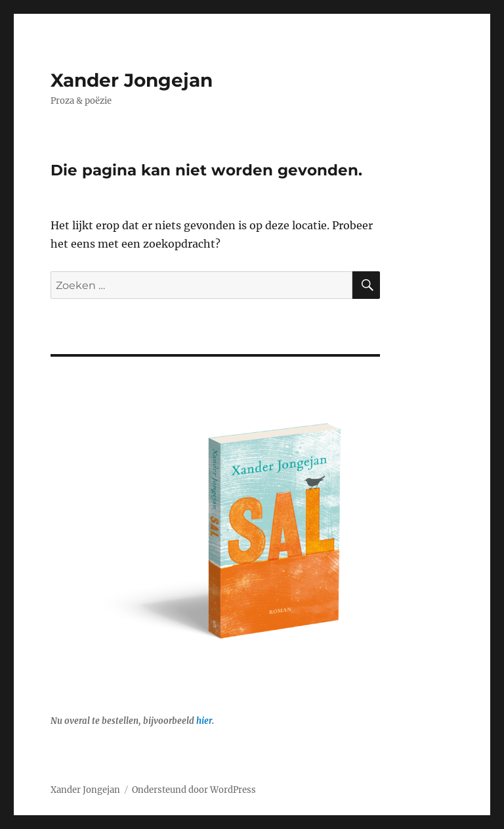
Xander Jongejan (132, 80)
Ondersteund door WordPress (194, 790)
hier (204, 721)
